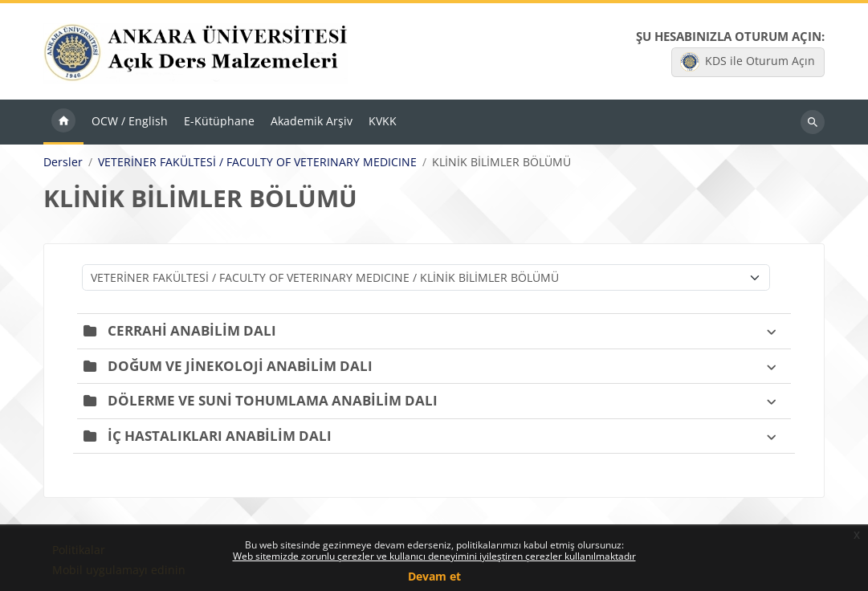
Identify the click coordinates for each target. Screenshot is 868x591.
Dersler (63, 162)
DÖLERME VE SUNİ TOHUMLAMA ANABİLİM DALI (273, 400)
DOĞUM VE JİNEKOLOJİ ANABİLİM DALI (240, 366)
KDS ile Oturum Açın (748, 62)
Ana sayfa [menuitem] (63, 122)
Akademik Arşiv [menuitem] (312, 121)
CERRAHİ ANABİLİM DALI (192, 330)
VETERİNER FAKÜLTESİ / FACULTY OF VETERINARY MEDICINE (257, 162)
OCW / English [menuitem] (130, 121)
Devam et (434, 576)
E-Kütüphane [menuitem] (219, 121)
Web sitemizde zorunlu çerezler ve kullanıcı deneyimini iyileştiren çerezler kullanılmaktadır (434, 556)
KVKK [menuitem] (383, 121)
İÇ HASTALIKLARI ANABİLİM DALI (220, 436)
